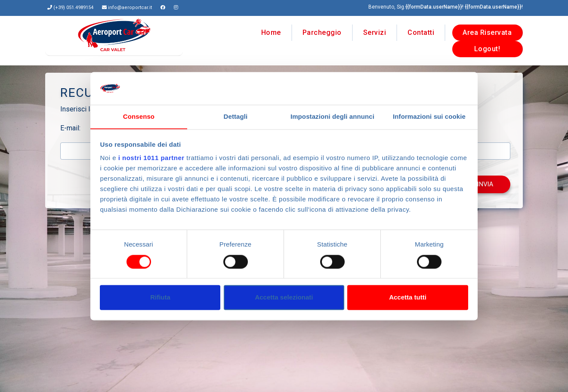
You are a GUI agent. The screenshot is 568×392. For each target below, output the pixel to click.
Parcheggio (322, 31)
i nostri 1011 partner (151, 158)
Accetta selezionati (284, 298)
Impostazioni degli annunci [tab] (332, 117)
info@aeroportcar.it (130, 8)
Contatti (421, 31)
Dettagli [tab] (236, 117)
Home (271, 31)
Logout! (487, 47)
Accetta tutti (408, 298)
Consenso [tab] (139, 117)
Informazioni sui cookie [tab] (429, 117)
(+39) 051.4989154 (73, 8)
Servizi (375, 31)
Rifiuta (160, 298)
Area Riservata (487, 31)
